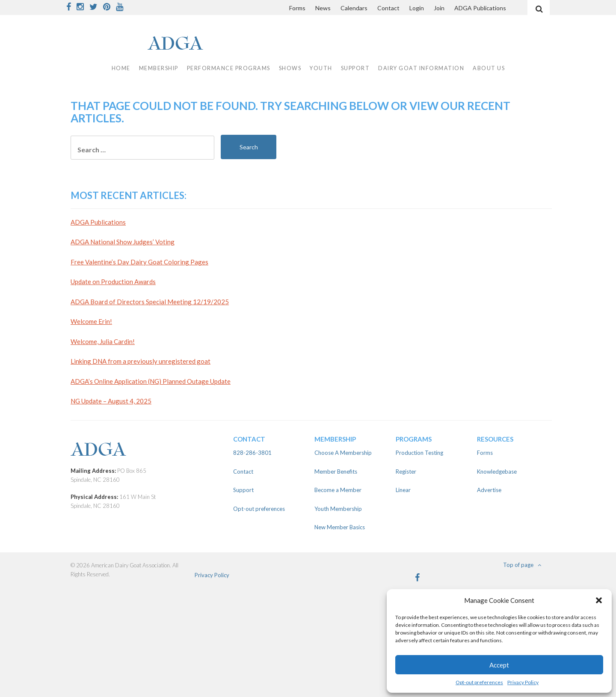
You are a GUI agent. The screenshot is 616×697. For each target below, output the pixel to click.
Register (406, 472)
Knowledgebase (497, 472)
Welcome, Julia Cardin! (103, 341)
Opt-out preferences (479, 682)
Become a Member (338, 490)
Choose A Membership (343, 453)
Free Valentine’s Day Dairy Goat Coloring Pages (139, 262)
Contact (388, 8)
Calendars (354, 8)
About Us (489, 68)
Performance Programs (229, 68)
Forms (297, 8)
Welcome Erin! (91, 321)
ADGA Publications (480, 8)
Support (355, 68)
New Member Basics (340, 527)
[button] (599, 600)
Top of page (522, 565)
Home (121, 68)
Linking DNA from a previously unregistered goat (141, 361)
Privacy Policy (523, 682)
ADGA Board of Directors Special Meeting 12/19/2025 (150, 302)
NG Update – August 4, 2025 (111, 401)
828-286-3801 (252, 453)
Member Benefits (336, 472)
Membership (159, 68)
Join (439, 8)
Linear (403, 490)
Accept (499, 665)
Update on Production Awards (113, 282)
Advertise (489, 490)
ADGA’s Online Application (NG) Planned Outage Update (151, 381)
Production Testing (419, 453)
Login (417, 8)
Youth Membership (338, 509)
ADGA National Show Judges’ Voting (123, 242)
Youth (321, 68)
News (323, 8)
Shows (290, 68)
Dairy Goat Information (421, 68)
